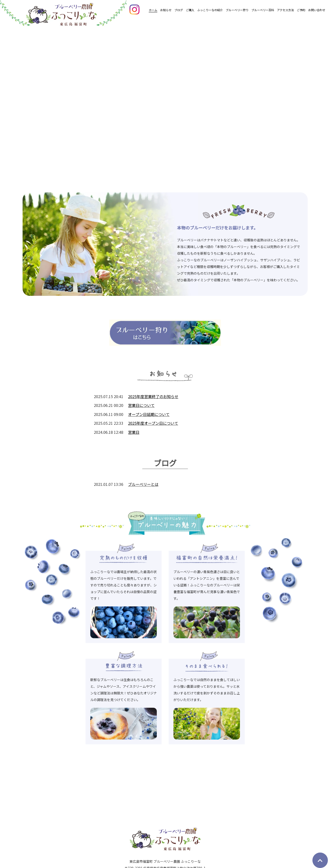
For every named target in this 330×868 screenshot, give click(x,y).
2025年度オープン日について (153, 423)
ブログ (179, 10)
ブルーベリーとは (143, 484)
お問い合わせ (317, 10)
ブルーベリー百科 (263, 10)
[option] (165, 104)
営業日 (134, 432)
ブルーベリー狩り (237, 10)
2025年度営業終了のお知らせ (153, 396)
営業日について (141, 405)
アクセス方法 (285, 10)
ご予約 (301, 10)
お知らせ (166, 10)
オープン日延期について (149, 414)
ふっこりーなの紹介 (210, 10)
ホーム (153, 10)
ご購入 (190, 10)
